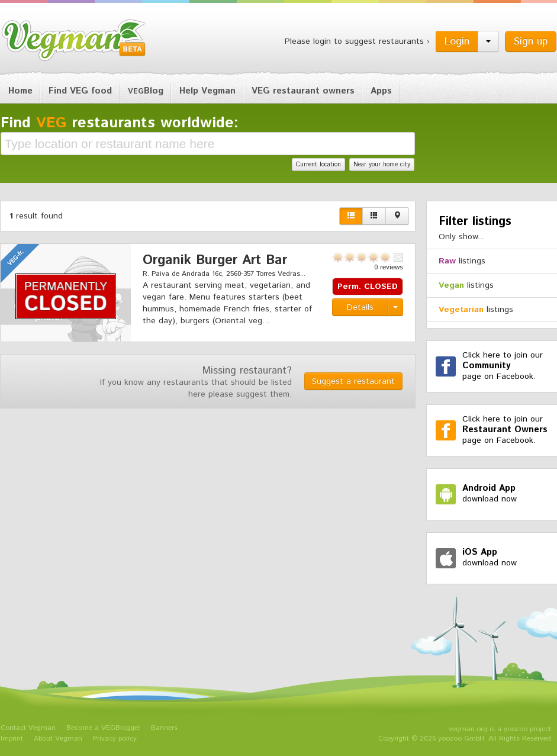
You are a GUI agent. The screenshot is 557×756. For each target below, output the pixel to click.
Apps (381, 91)
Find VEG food (80, 91)
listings (462, 261)
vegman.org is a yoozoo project (500, 729)
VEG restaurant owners (303, 91)
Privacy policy (115, 739)
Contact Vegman (28, 728)
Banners (164, 728)
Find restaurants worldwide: (120, 123)
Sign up (531, 41)
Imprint (12, 739)
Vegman (74, 40)
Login (457, 41)
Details (360, 307)
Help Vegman (207, 91)
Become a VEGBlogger (103, 728)
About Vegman (58, 739)
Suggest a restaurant (353, 381)
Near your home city (382, 165)
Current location (318, 165)
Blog (146, 91)
